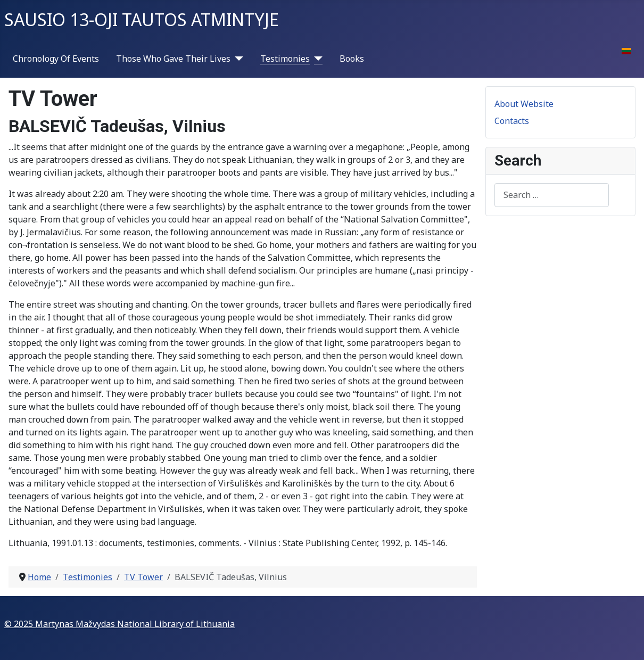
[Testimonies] (316, 59)
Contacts (512, 121)
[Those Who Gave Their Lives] (237, 59)
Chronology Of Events (56, 59)
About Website (524, 104)
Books (352, 59)
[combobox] (552, 195)
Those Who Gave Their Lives (173, 59)
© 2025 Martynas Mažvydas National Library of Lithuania (119, 624)
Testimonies (285, 59)
